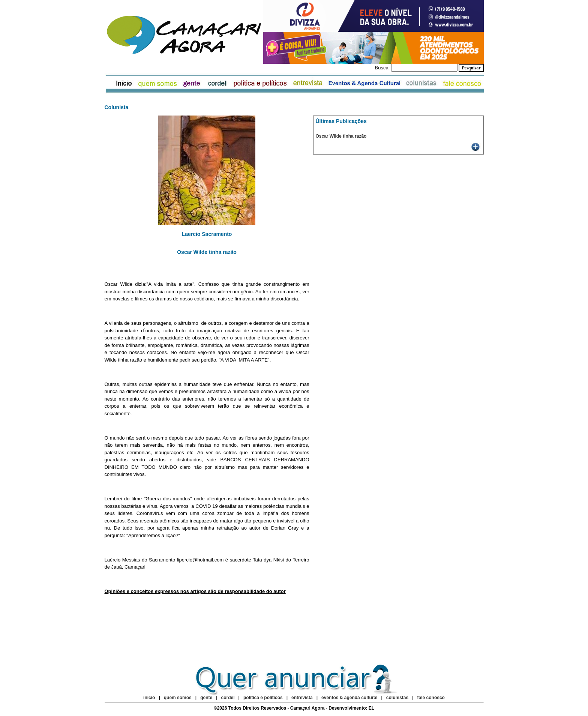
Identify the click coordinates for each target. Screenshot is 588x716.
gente (206, 698)
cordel (228, 698)
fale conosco (431, 698)
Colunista (117, 107)
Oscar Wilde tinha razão (341, 136)
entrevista (302, 698)
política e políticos (263, 698)
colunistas (397, 698)
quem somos (178, 698)
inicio (149, 698)
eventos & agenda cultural (349, 698)
